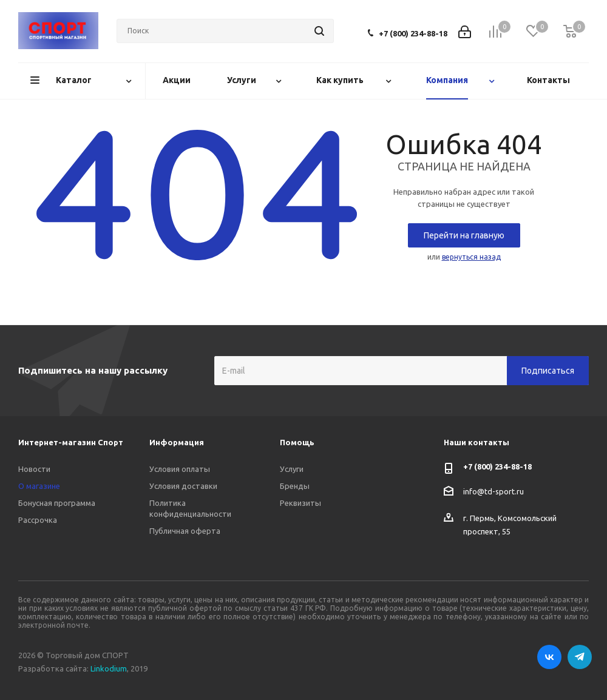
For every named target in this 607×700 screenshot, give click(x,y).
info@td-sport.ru (493, 491)
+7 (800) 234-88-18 (413, 33)
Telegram (580, 657)
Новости (34, 469)
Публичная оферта (185, 531)
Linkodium (109, 668)
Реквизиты (300, 503)
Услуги (292, 469)
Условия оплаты (180, 469)
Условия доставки (183, 486)
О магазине (39, 486)
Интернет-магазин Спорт (71, 442)
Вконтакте (549, 657)
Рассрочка (38, 520)
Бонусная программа (57, 503)
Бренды (295, 486)
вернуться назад (471, 257)
